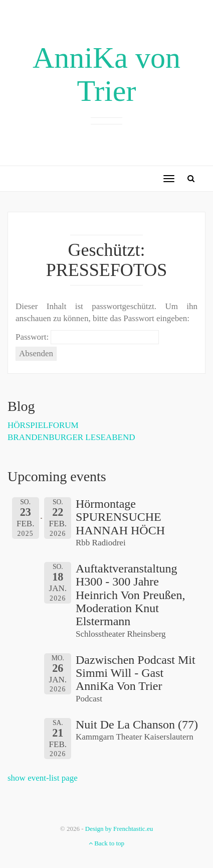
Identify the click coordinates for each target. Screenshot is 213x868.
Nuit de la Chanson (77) (137, 725)
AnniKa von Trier (107, 74)
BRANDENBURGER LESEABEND (71, 437)
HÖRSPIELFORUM (43, 425)
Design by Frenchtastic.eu (119, 829)
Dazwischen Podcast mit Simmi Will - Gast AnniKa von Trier (136, 673)
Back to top (107, 843)
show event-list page (43, 778)
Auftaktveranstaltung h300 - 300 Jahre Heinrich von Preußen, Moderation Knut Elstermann (130, 595)
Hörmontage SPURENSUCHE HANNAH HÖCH (120, 517)
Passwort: (87, 337)
